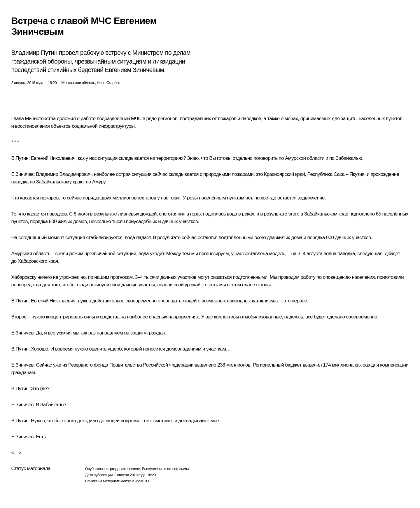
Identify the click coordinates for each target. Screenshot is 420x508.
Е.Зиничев (22, 174)
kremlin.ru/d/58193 (135, 481)
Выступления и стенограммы (165, 469)
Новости (133, 469)
